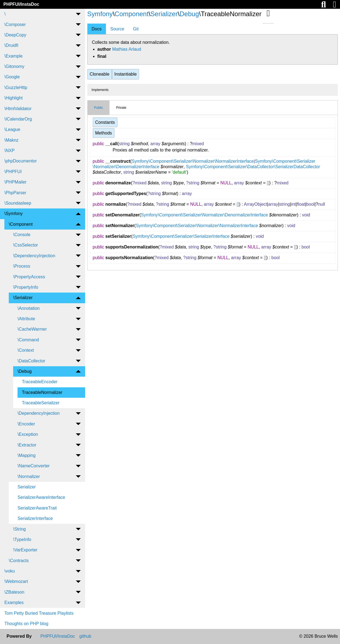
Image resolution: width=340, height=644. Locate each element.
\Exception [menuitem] (28, 434)
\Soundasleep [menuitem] (18, 203)
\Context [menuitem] (26, 350)
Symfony (100, 14)
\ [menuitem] (5, 14)
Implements (100, 90)
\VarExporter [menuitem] (25, 550)
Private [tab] (121, 108)
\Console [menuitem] (22, 235)
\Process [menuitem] (22, 266)
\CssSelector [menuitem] (26, 245)
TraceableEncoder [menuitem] (40, 382)
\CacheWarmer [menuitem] (32, 329)
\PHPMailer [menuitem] (15, 182)
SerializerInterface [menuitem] (35, 518)
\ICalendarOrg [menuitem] (18, 119)
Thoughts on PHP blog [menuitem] (26, 624)
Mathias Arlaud (127, 49)
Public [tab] (99, 108)
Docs (97, 29)
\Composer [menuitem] (15, 25)
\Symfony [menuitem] (14, 214)
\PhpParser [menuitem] (15, 193)
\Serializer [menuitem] (23, 298)
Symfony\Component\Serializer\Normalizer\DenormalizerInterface (204, 215)
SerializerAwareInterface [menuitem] (41, 497)
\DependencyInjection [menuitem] (34, 256)
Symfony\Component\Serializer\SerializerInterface (181, 236)
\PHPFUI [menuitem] (13, 172)
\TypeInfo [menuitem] (22, 539)
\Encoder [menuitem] (26, 424)
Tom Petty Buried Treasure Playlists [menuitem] (39, 613)
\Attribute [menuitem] (26, 319)
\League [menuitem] (12, 129)
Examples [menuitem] (14, 603)
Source (117, 29)
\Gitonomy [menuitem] (14, 66)
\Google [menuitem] (12, 77)
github (85, 636)
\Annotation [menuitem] (29, 308)
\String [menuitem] (19, 529)
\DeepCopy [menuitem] (15, 35)
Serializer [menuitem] (27, 487)
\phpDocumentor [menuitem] (21, 161)
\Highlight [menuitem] (14, 98)
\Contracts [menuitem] (19, 561)
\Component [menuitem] (21, 224)
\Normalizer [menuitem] (29, 476)
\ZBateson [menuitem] (14, 592)
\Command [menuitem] (28, 340)
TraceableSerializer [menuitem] (41, 403)
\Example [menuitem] (14, 56)
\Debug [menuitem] (25, 371)
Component (132, 14)
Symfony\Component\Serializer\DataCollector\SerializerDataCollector (253, 167)
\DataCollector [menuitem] (31, 361)
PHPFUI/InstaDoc (21, 4)
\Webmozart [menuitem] (16, 581)
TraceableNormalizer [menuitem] (42, 392)
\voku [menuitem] (10, 571)
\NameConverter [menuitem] (34, 466)
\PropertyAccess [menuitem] (29, 277)
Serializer (164, 14)
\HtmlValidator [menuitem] (18, 109)
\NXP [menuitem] (9, 151)
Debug (189, 14)
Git (136, 29)
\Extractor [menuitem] (27, 445)
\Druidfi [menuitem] (11, 45)
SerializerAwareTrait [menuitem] (37, 508)
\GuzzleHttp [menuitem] (16, 88)
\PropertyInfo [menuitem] (26, 287)
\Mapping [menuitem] (27, 455)
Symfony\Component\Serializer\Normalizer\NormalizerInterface (193, 161)
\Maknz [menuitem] (11, 140)
